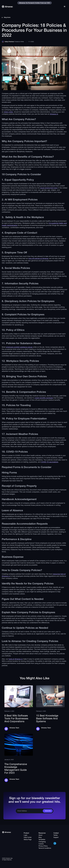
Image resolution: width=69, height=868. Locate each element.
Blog (40, 837)
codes (11, 112)
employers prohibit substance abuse (19, 347)
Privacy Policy (43, 846)
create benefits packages (44, 398)
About (40, 835)
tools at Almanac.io (16, 659)
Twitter (56, 835)
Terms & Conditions (45, 848)
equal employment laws (49, 188)
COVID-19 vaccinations (50, 462)
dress (6, 112)
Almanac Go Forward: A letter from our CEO (35, 3)
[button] (65, 6)
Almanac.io (54, 114)
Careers (41, 844)
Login (26, 835)
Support (56, 837)
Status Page (28, 840)
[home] (8, 7)
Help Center (28, 837)
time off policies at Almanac (39, 259)
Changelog (42, 842)
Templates (42, 840)
